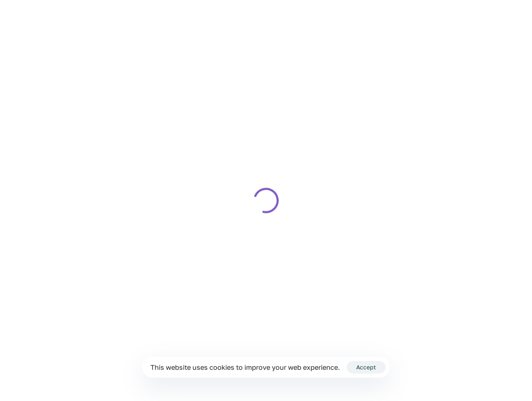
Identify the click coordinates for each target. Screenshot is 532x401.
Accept (366, 367)
